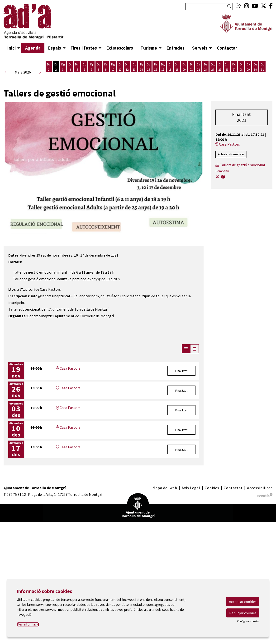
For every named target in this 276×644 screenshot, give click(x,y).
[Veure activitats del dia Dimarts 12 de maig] (127, 75)
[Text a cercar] (209, 6)
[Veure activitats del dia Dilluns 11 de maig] (120, 75)
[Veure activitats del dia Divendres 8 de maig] (99, 75)
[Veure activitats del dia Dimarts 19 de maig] (177, 75)
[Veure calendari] (195, 356)
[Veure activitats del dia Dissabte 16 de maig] (156, 75)
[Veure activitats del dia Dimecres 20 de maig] (184, 75)
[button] (230, 6)
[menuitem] (239, 6)
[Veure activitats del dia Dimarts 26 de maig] (227, 75)
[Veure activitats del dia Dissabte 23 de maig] (205, 75)
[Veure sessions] (186, 356)
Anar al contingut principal (25, 4)
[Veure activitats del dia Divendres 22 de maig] (198, 75)
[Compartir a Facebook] (223, 184)
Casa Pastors (68, 376)
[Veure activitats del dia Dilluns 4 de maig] (70, 75)
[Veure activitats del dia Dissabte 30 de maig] (255, 75)
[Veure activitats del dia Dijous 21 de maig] (191, 75)
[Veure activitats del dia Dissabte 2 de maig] (56, 75)
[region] (104, 175)
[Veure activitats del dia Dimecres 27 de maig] (234, 75)
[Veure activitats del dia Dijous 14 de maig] (141, 75)
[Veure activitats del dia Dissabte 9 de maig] (106, 75)
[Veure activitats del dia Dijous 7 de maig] (91, 75)
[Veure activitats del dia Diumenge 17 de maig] (163, 75)
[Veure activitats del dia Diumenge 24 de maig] (213, 75)
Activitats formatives (231, 162)
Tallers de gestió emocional (240, 172)
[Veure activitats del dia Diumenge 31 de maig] (262, 75)
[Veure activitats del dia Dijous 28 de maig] (241, 75)
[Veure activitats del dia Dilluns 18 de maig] (170, 75)
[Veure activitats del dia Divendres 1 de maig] (49, 75)
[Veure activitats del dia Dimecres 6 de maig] (84, 75)
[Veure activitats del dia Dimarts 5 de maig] (77, 75)
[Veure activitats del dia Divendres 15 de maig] (148, 75)
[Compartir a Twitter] (217, 184)
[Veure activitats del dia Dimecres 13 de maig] (134, 75)
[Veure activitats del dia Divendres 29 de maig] (248, 75)
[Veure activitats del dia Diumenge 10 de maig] (113, 75)
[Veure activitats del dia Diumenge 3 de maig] (63, 75)
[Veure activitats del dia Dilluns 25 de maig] (220, 75)
